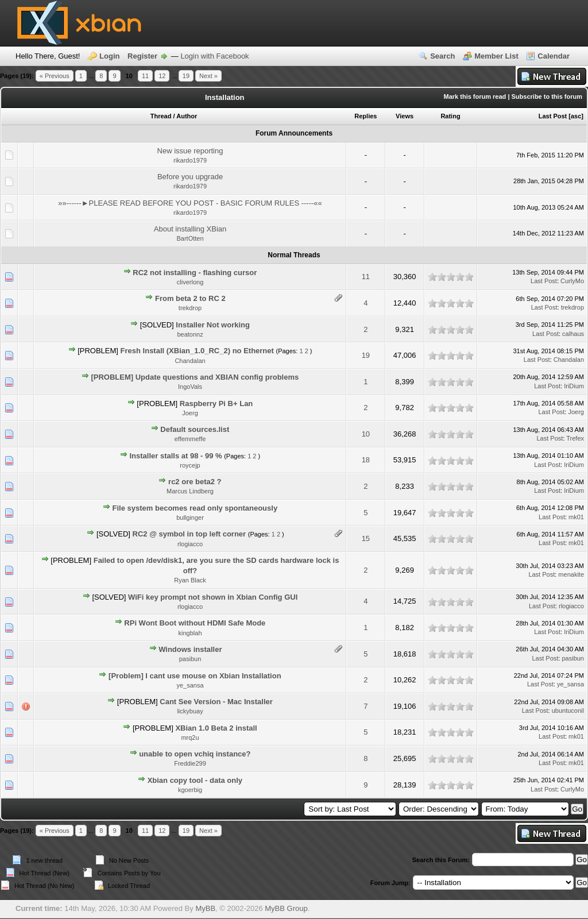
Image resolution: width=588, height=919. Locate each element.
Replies (365, 116)
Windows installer (190, 649)
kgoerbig (190, 790)
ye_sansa (190, 685)
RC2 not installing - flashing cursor (195, 273)
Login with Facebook (214, 56)
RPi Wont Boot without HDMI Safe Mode (195, 623)
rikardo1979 (190, 160)
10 (366, 434)
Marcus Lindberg (190, 491)
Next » (208, 76)
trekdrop (190, 308)
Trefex (575, 438)
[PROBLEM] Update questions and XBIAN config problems (195, 377)
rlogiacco (190, 544)
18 (366, 460)
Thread (161, 116)
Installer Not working (213, 325)
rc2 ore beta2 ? (195, 482)
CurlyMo (572, 281)
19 (186, 76)
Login (109, 56)
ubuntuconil (568, 711)
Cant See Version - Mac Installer (216, 702)
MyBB (205, 908)
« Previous (55, 76)
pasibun (190, 659)
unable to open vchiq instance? (195, 754)
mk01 (576, 517)
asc (576, 116)
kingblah (190, 633)
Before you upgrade (190, 177)
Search (442, 56)
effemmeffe (190, 439)
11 (145, 76)
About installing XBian (190, 229)
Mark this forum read (475, 96)
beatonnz (190, 334)
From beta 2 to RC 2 (190, 298)
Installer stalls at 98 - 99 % (175, 456)
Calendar (554, 56)
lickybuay (190, 711)
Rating (450, 116)
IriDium (574, 386)
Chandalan (190, 361)
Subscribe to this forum (547, 96)
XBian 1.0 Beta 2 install (216, 728)
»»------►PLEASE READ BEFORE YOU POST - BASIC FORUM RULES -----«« (190, 203)
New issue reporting (190, 151)
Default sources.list (195, 429)
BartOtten (190, 238)
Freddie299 (190, 763)
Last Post (553, 116)
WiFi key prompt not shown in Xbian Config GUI (213, 597)
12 (162, 76)
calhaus (573, 334)
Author (187, 116)
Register (142, 56)
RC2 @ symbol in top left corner (189, 534)
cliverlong (190, 282)
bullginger (190, 518)
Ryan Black (190, 580)
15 (366, 538)
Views (405, 116)
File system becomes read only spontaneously (195, 508)
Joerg (190, 413)
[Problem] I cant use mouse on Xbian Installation (195, 676)
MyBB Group (286, 908)
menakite (571, 574)
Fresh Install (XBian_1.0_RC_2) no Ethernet (197, 351)
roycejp (190, 465)
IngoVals (190, 387)
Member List (496, 56)
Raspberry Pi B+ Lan (216, 403)
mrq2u (190, 737)
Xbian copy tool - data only (195, 780)
